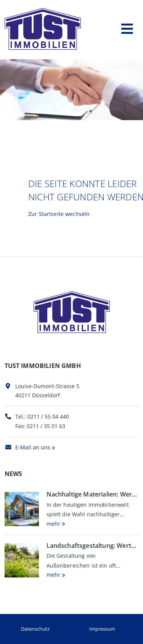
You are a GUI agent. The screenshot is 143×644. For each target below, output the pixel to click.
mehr (53, 524)
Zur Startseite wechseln (59, 214)
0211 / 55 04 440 (48, 416)
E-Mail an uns (27, 447)
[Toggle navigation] (127, 27)
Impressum (102, 629)
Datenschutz (35, 629)
